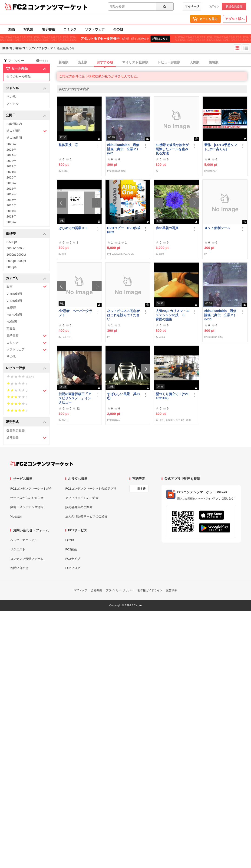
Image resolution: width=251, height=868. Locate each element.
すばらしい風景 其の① (123, 396)
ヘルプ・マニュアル (24, 540)
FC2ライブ (73, 559)
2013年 (11, 216)
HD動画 (12, 322)
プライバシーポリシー (120, 590)
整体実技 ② (68, 145)
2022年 (11, 166)
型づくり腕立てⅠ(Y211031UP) (172, 396)
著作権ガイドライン (150, 590)
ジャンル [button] (26, 88)
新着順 (63, 62)
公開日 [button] (26, 115)
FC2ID (70, 540)
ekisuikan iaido (118, 171)
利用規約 (16, 516)
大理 (64, 254)
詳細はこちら (160, 39)
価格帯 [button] (26, 234)
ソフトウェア (95, 29)
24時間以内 (14, 124)
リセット (43, 61)
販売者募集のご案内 (79, 507)
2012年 (11, 222)
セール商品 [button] (26, 68)
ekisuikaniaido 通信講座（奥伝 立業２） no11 (221, 315)
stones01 (115, 420)
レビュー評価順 (169, 62)
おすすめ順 (105, 62)
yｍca (65, 171)
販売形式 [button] (26, 422)
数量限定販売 (16, 431)
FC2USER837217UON (122, 254)
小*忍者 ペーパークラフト (75, 313)
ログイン (214, 7)
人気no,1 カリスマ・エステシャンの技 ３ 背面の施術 (173, 315)
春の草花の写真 (167, 228)
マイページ (192, 7)
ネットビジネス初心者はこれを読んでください (123, 315)
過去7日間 (27, 131)
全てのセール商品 (19, 76)
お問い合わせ (19, 568)
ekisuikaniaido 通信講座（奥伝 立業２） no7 (123, 149)
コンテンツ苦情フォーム (27, 559)
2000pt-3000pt (16, 261)
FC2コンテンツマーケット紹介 (31, 489)
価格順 (214, 62)
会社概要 (96, 590)
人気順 (195, 62)
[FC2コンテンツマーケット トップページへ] (42, 464)
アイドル (13, 104)
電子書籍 (48, 29)
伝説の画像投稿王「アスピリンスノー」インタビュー (75, 398)
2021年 (11, 172)
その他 (118, 29)
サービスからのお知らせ (27, 498)
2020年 (11, 177)
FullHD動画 (14, 315)
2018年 (11, 189)
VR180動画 (14, 294)
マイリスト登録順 (135, 62)
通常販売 (27, 438)
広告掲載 (172, 590)
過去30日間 (14, 138)
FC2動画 (71, 549)
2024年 (11, 155)
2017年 (11, 194)
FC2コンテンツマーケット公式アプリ (91, 489)
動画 (12, 29)
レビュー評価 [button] (26, 368)
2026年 (11, 144)
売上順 (83, 62)
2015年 (11, 205)
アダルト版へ (235, 19)
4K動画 (11, 308)
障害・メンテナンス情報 (27, 507)
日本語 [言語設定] (141, 489)
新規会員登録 (234, 7)
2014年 (11, 211)
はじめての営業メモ (73, 228)
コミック (70, 29)
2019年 (11, 183)
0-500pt (12, 242)
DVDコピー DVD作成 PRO (124, 230)
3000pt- (12, 267)
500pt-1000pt (15, 248)
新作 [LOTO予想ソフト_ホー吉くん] (221, 147)
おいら (65, 420)
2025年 (11, 150)
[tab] (154, 62)
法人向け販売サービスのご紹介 (86, 516)
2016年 (11, 200)
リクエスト (18, 549)
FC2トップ (81, 590)
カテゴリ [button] (26, 278)
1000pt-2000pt (16, 255)
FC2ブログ (73, 568)
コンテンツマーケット (58, 7)
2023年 (11, 161)
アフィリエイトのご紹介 (82, 498)
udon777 (212, 171)
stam (161, 254)
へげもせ (66, 337)
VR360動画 (14, 301)
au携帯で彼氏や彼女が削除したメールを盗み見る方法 (172, 149)
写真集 (28, 29)
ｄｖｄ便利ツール (217, 228)
